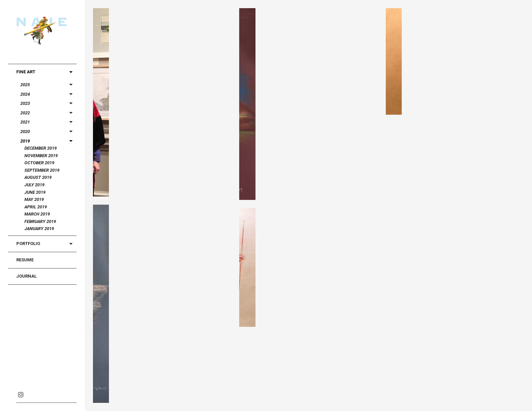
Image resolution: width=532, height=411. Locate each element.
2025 (25, 85)
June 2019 (35, 192)
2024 (25, 94)
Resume (25, 260)
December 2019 (41, 148)
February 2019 (40, 221)
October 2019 (39, 163)
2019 (25, 141)
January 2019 (39, 229)
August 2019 (38, 177)
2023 (25, 103)
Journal (26, 276)
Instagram (21, 395)
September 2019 (42, 170)
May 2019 (34, 199)
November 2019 (41, 156)
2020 (25, 132)
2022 (25, 113)
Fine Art (26, 72)
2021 (25, 122)
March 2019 (37, 214)
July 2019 (34, 185)
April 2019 (36, 207)
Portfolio (28, 244)
